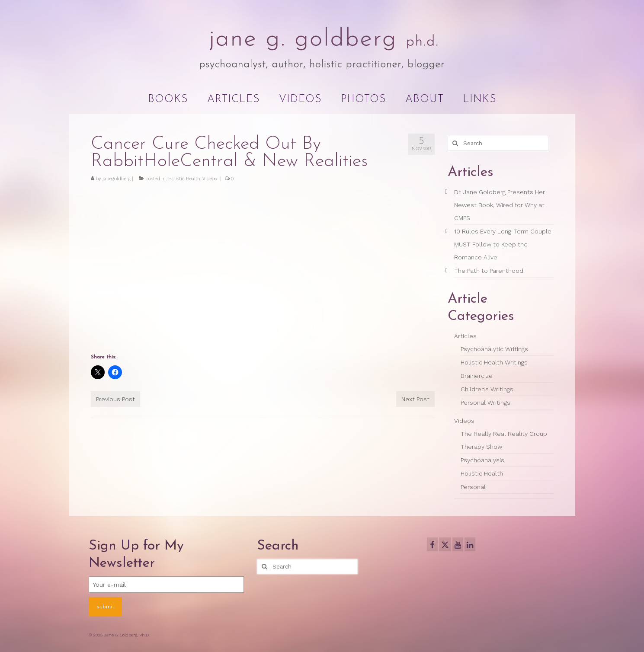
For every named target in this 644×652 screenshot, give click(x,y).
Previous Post (115, 399)
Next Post (415, 399)
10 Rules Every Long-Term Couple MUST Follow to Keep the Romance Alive (503, 244)
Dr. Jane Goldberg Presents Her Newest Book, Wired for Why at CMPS (500, 205)
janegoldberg (117, 179)
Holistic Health (184, 179)
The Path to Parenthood (489, 271)
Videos (210, 179)
